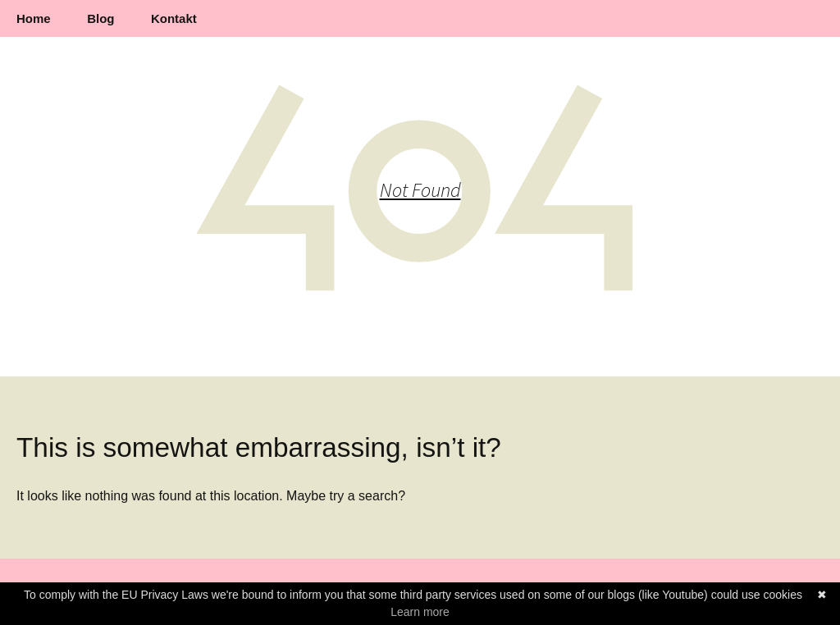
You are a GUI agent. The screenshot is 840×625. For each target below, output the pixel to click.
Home (34, 18)
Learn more (420, 612)
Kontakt (174, 18)
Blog (100, 18)
